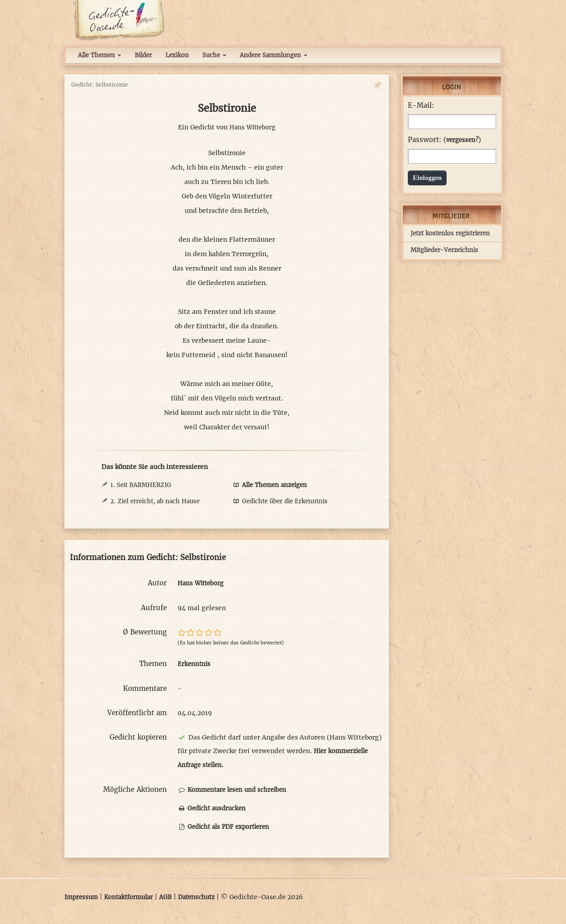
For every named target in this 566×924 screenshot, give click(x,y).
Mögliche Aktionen (135, 789)
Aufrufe (154, 608)
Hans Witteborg (252, 127)
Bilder (143, 55)
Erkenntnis (194, 664)
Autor (157, 583)
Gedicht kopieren (138, 737)
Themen (153, 664)
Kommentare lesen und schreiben (232, 790)
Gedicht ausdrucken (212, 808)
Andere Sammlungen (274, 55)
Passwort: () (444, 140)
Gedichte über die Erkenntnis (280, 501)
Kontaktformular (128, 897)
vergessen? (462, 140)
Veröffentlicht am (137, 713)
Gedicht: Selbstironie (100, 85)
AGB (165, 897)
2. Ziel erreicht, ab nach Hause (155, 501)
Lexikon (177, 55)
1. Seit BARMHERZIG (141, 485)
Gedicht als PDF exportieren (223, 827)
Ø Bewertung (145, 632)
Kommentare (145, 688)
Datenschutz (196, 897)
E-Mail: (421, 106)
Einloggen (427, 178)
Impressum (81, 897)
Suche (214, 55)
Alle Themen (100, 55)
